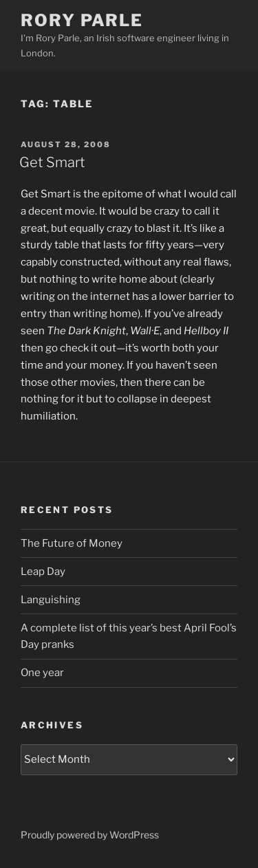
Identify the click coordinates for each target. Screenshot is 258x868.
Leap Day (43, 572)
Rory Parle (82, 20)
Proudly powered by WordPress (90, 835)
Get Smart (52, 162)
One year (42, 673)
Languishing (51, 600)
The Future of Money (72, 543)
